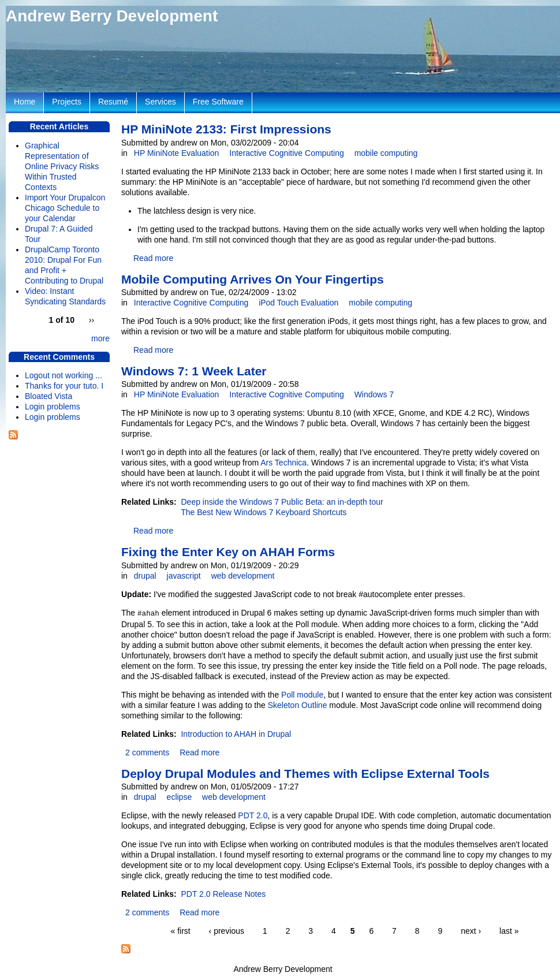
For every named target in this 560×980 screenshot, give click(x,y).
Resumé (113, 102)
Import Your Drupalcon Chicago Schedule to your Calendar (65, 208)
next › (471, 931)
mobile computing (386, 153)
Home (25, 102)
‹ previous (227, 931)
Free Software (218, 102)
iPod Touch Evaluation (298, 303)
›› (92, 320)
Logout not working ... (64, 375)
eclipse (180, 797)
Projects (67, 102)
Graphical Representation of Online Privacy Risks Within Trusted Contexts (62, 166)
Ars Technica (283, 463)
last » (509, 931)
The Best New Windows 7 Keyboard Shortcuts (264, 512)
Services (160, 102)
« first (180, 931)
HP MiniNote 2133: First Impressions (226, 129)
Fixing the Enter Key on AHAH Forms (228, 552)
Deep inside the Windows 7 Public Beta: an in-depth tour (282, 502)
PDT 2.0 (253, 815)
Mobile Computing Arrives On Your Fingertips (253, 279)
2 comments (147, 752)
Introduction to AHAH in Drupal (236, 734)
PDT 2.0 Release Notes (223, 894)
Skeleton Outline (298, 705)
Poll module (302, 695)
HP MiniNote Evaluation (177, 153)
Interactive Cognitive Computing (286, 153)
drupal (145, 576)
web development (243, 576)
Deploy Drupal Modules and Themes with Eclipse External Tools (305, 774)
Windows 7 (374, 394)
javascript (184, 576)
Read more (153, 258)
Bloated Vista (48, 396)
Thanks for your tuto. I (64, 386)
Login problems (53, 407)
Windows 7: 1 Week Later (194, 371)
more (100, 338)
